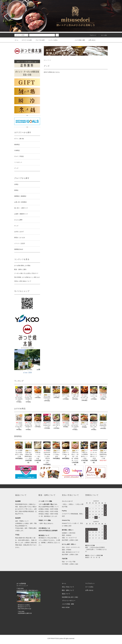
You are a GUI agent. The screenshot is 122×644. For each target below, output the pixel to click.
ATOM (68, 607)
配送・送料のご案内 (20, 269)
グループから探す (39, 40)
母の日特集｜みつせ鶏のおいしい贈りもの (27, 277)
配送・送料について (68, 590)
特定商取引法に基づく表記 (70, 597)
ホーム (16, 40)
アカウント (92, 35)
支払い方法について (68, 587)
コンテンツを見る (52, 40)
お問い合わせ (91, 40)
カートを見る (89, 587)
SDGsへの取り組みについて (23, 281)
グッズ (49, 60)
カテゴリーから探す (26, 40)
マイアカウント (90, 583)
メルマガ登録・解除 (79, 40)
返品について (66, 594)
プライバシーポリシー (69, 601)
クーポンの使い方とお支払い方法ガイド (26, 273)
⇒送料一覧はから (46, 523)
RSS (63, 607)
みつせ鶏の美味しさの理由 (22, 266)
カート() (103, 35)
